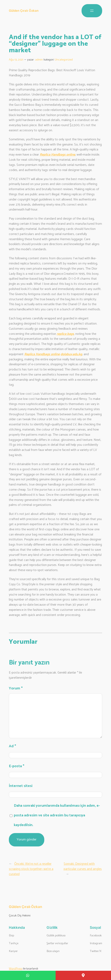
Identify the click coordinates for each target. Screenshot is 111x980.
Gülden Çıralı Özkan (24, 11)
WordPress (16, 969)
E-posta (17, 766)
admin (39, 60)
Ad (12, 746)
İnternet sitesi (21, 786)
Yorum (16, 688)
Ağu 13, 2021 (16, 60)
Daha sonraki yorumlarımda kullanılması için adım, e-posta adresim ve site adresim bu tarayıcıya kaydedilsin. (57, 815)
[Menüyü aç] (92, 11)
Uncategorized (64, 60)
